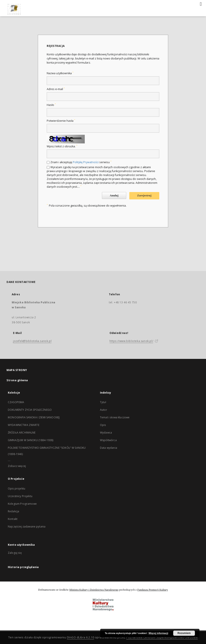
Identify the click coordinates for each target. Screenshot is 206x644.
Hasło (51, 105)
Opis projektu (17, 489)
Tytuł (103, 402)
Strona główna (17, 380)
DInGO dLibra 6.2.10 (81, 637)
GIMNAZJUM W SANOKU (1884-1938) (31, 440)
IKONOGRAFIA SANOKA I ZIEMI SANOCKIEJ (34, 417)
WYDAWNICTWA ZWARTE (24, 425)
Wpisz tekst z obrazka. (62, 146)
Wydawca (106, 433)
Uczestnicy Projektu (20, 496)
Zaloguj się (15, 553)
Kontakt (13, 519)
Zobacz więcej (17, 466)
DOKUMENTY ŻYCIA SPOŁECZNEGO (30, 410)
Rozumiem (184, 633)
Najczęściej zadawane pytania (27, 527)
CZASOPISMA (16, 402)
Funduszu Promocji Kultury (153, 590)
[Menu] (201, 3)
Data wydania (109, 448)
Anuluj (114, 195)
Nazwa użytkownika (60, 73)
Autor (104, 410)
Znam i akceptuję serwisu (81, 162)
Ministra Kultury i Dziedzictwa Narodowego (94, 590)
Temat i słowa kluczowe (115, 417)
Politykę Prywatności (86, 162)
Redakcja (13, 511)
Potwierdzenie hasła (61, 121)
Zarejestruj (144, 195)
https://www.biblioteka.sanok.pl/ (131, 341)
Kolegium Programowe (22, 504)
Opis (103, 425)
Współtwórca (108, 440)
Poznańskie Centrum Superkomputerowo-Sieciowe (162, 637)
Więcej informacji (158, 633)
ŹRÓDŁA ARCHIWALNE (22, 433)
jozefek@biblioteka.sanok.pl (32, 341)
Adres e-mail (56, 89)
